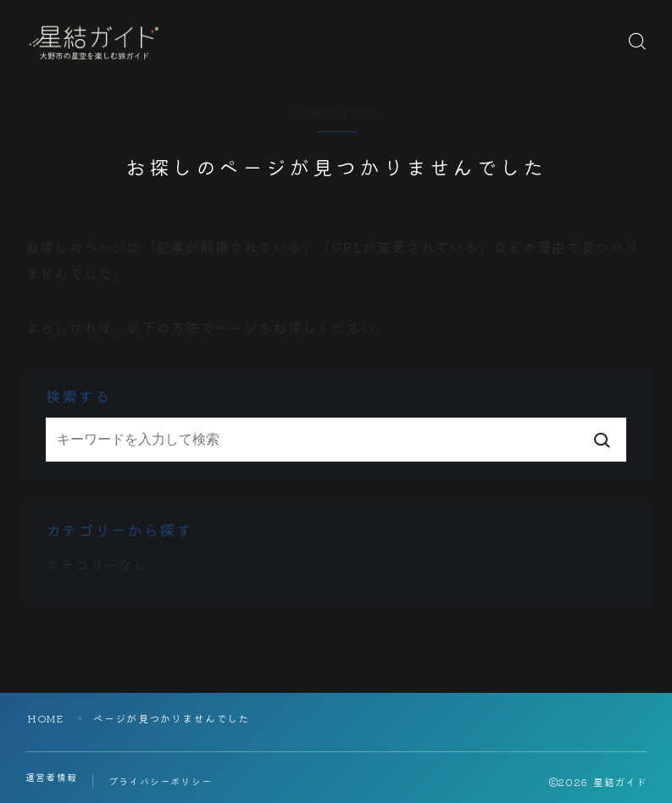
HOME (46, 718)
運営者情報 (51, 777)
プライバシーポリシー (160, 781)
